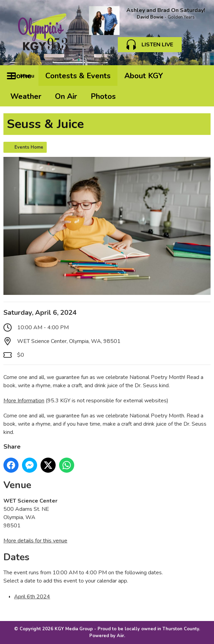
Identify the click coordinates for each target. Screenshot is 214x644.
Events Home (29, 147)
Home (21, 76)
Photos (103, 96)
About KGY (144, 76)
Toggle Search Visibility (200, 76)
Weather (26, 96)
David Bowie (150, 17)
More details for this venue (35, 541)
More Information (24, 401)
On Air (66, 96)
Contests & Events (78, 76)
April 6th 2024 (32, 597)
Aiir (120, 636)
